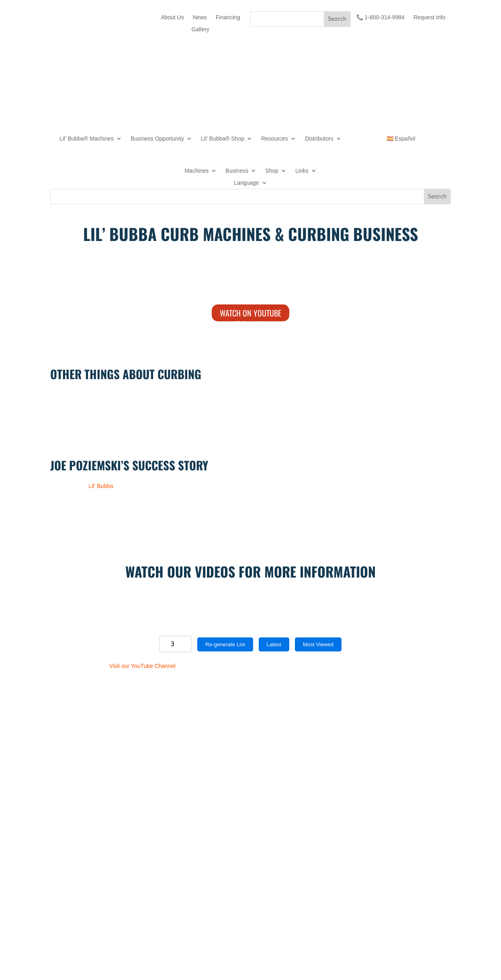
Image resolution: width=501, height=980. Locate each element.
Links (302, 171)
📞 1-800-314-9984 (381, 17)
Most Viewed (318, 644)
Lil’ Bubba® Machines (87, 139)
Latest (274, 644)
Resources (275, 139)
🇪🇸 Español (401, 139)
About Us (172, 17)
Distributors (319, 139)
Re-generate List (225, 644)
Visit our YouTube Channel (142, 666)
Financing (228, 17)
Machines (196, 171)
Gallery (200, 30)
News (200, 17)
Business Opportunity (157, 139)
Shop (272, 171)
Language (246, 183)
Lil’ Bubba (101, 486)
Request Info (429, 17)
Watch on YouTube (250, 313)
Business (237, 171)
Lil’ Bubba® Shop (223, 139)
